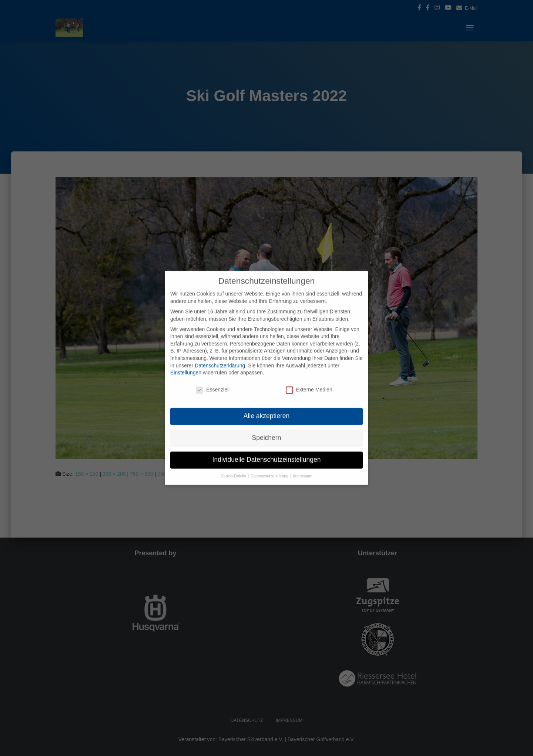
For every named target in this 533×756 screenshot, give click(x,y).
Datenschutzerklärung (220, 357)
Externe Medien (309, 382)
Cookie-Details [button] (234, 468)
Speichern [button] (267, 429)
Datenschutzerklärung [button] (270, 468)
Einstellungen (186, 364)
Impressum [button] (303, 468)
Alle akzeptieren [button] (267, 408)
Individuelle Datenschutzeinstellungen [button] (267, 451)
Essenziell (213, 382)
